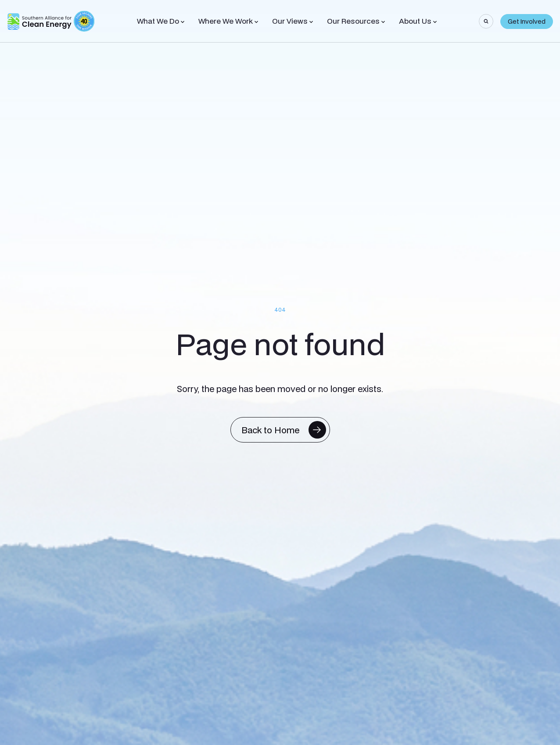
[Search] (486, 21)
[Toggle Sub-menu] (183, 22)
